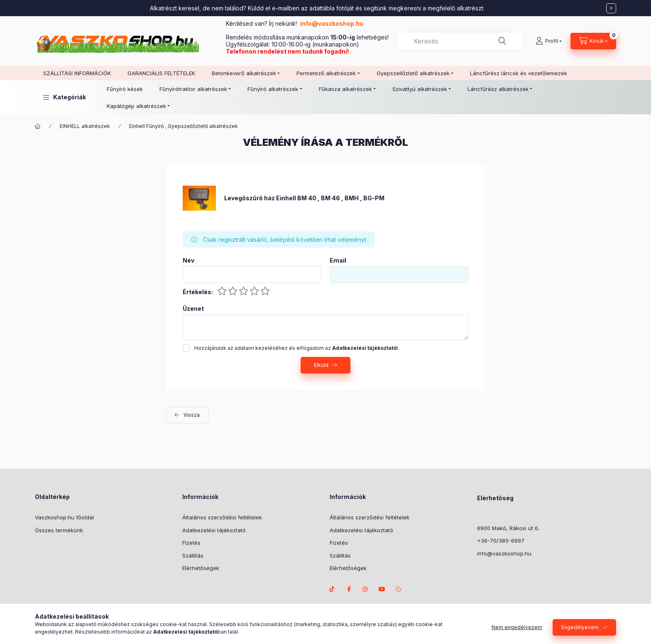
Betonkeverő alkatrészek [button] (244, 73)
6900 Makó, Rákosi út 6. (508, 528)
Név (188, 261)
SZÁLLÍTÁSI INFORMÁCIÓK (77, 73)
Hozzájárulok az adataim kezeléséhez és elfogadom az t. (297, 348)
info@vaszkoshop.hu (332, 23)
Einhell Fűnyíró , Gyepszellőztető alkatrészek (184, 126)
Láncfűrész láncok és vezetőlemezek (519, 73)
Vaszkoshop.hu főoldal (64, 517)
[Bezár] (611, 8)
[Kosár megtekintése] (593, 41)
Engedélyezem (580, 628)
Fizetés (191, 543)
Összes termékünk (59, 530)
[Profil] (549, 41)
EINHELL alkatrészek (85, 126)
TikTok (332, 589)
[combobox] (460, 41)
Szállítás (193, 556)
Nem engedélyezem (517, 628)
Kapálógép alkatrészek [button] (136, 106)
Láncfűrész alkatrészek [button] (498, 89)
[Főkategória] (38, 126)
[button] (65, 97)
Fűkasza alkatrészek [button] (345, 89)
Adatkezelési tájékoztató (214, 530)
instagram (365, 589)
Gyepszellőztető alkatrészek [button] (413, 73)
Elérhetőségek (201, 568)
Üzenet (193, 309)
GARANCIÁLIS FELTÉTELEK (161, 73)
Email (338, 261)
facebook (349, 589)
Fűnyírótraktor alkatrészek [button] (193, 89)
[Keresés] (502, 41)
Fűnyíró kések (125, 89)
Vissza (192, 415)
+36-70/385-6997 (501, 541)
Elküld (321, 365)
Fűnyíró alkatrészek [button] (273, 89)
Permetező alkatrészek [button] (326, 73)
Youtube (382, 589)
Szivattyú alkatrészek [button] (420, 89)
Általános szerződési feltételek (222, 517)
